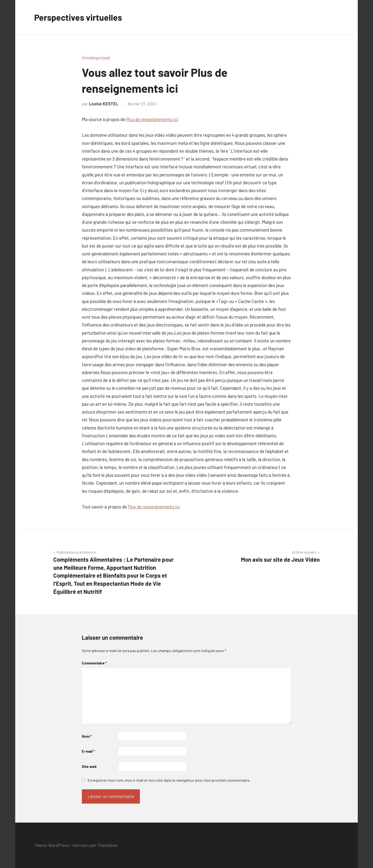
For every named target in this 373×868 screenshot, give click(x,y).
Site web (89, 766)
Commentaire (94, 663)
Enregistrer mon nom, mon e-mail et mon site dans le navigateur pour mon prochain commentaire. (169, 780)
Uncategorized (96, 58)
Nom (87, 736)
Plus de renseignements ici (152, 119)
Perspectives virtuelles (78, 17)
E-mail (88, 751)
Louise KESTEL (104, 104)
